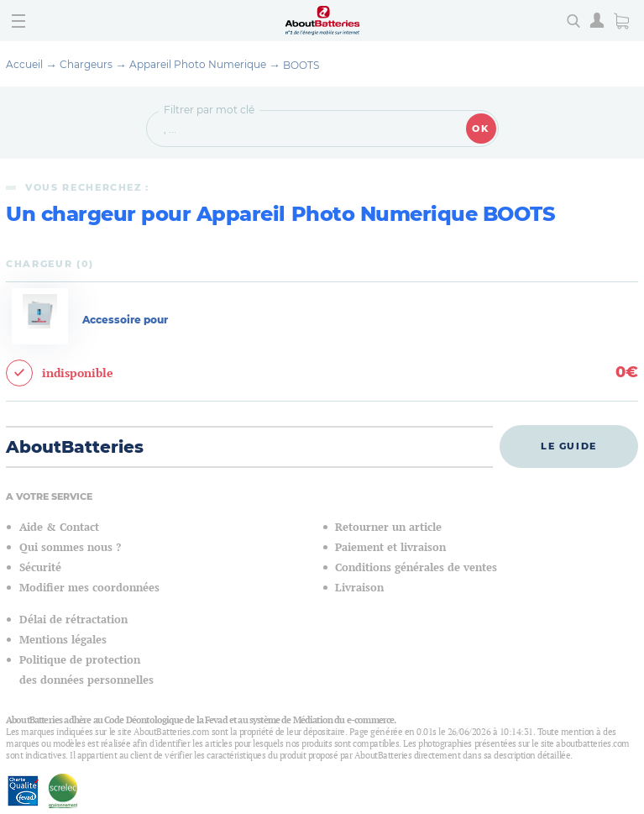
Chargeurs (86, 64)
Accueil (24, 64)
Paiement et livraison (390, 547)
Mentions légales (63, 640)
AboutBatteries (75, 447)
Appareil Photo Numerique (198, 64)
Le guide (569, 446)
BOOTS (301, 65)
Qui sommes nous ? (70, 547)
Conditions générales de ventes (416, 567)
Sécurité (40, 567)
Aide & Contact (59, 527)
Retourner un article (388, 527)
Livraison (359, 588)
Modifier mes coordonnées (89, 588)
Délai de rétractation (73, 620)
